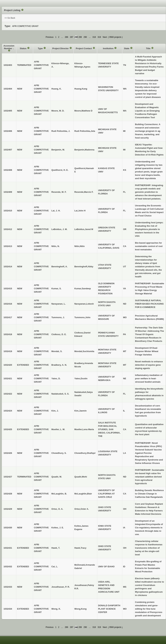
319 (99, 37)
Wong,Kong (80, 609)
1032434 (8, 609)
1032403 (8, 65)
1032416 (8, 304)
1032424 (8, 411)
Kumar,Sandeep (82, 289)
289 (80, 37)
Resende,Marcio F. (84, 192)
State (127, 48)
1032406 (8, 131)
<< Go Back (10, 18)
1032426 (8, 453)
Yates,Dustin (81, 378)
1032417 (8, 317)
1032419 (8, 351)
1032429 (8, 509)
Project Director (61, 48)
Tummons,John (82, 317)
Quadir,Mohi (81, 477)
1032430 (8, 528)
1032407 (8, 150)
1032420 (8, 365)
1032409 (8, 192)
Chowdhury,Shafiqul (85, 453)
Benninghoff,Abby (84, 267)
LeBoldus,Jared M (84, 229)
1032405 (8, 111)
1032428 (8, 494)
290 (85, 37)
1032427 (8, 477)
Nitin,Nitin (79, 246)
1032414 (8, 267)
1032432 (8, 567)
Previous (50, 37)
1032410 (8, 211)
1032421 (8, 378)
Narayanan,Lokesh (84, 304)
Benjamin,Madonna (84, 150)
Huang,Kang (81, 89)
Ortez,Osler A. (81, 509)
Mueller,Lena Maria (84, 429)
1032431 (8, 548)
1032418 (8, 334)
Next (105, 37)
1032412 (8, 229)
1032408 (8, 170)
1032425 (8, 429)
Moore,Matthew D (83, 111)
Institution (108, 48)
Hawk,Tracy (80, 548)
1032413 (8, 246)
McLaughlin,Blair (83, 494)
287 (72, 37)
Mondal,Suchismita (84, 351)
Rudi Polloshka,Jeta (85, 131)
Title (148, 48)
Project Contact (84, 48)
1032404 (8, 89)
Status (23, 48)
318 (94, 37)
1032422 (8, 394)
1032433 (8, 587)
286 (66, 37)
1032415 (8, 289)
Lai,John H (80, 211)
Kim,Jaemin (80, 411)
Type (40, 48)
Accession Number (9, 47)
